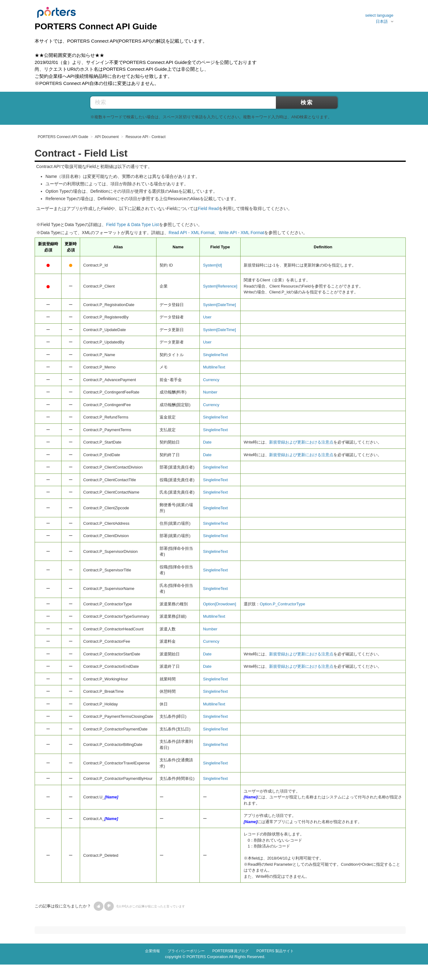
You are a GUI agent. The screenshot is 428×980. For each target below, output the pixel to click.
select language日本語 (379, 18)
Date (207, 442)
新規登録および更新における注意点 (301, 442)
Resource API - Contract (146, 137)
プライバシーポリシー (186, 951)
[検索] (199, 103)
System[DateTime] (219, 305)
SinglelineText (215, 355)
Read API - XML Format (191, 233)
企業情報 (152, 951)
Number (210, 392)
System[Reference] (220, 286)
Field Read (208, 208)
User (207, 317)
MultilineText (214, 367)
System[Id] (212, 265)
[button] (98, 906)
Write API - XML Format (241, 233)
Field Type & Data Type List (133, 225)
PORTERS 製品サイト (275, 951)
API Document (107, 137)
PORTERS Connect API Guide (63, 137)
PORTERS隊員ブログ (231, 951)
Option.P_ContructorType (282, 604)
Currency (211, 380)
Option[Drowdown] (219, 604)
